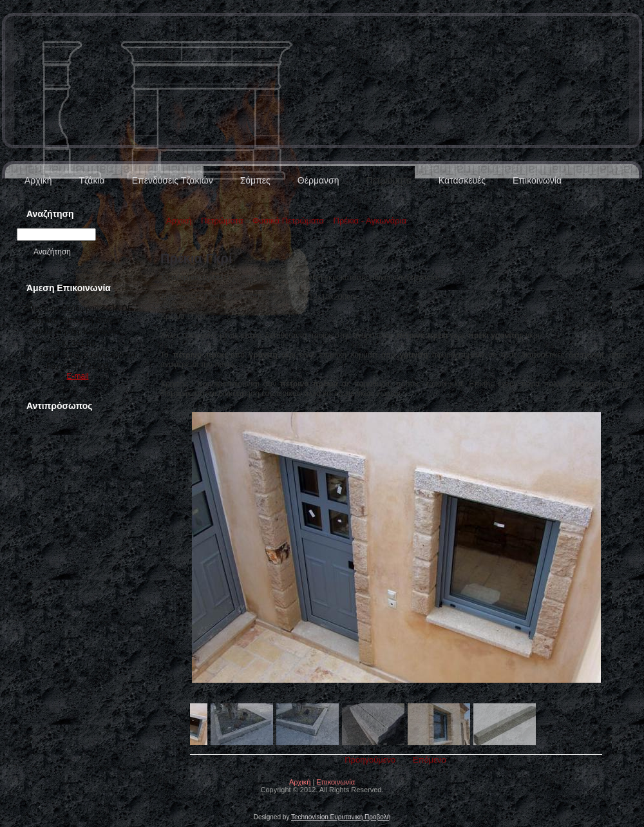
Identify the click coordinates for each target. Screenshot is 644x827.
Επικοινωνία (537, 180)
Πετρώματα (388, 180)
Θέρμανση (318, 180)
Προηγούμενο (370, 760)
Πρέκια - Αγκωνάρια (370, 221)
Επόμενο (430, 760)
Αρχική (38, 180)
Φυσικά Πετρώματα (288, 221)
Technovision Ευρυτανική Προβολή (341, 817)
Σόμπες (255, 180)
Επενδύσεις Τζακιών (173, 180)
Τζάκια (92, 180)
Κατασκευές (462, 180)
